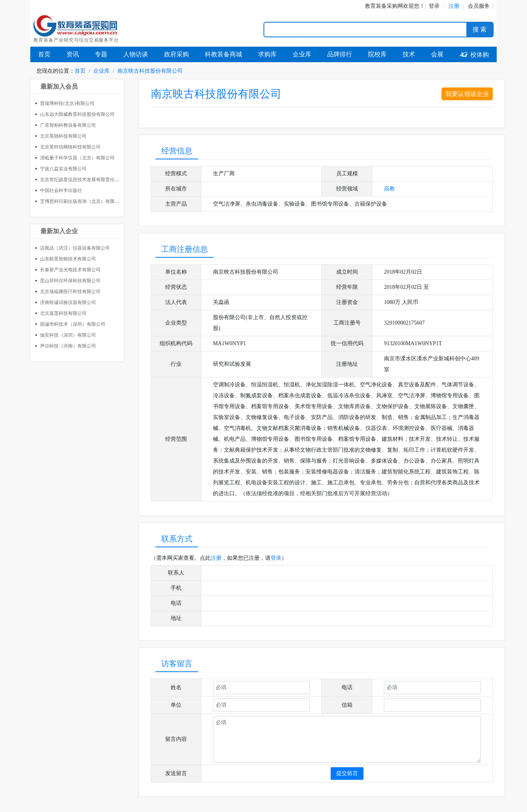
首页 (44, 54)
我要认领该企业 (467, 94)
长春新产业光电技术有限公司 (70, 270)
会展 (437, 54)
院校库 (377, 54)
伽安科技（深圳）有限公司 (68, 335)
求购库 (267, 54)
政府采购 (176, 54)
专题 (101, 54)
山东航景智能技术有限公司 (68, 259)
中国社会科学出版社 (61, 190)
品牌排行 (340, 54)
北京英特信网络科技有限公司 (70, 147)
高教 (389, 189)
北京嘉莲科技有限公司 (63, 313)
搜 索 (480, 29)
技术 (409, 54)
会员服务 (479, 6)
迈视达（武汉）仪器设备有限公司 (75, 248)
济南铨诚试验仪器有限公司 (68, 302)
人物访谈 (136, 54)
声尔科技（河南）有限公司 (68, 346)
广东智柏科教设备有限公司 (68, 125)
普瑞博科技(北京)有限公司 (67, 103)
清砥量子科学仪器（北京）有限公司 (77, 158)
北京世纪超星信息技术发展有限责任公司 (82, 180)
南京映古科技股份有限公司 (150, 71)
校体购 (474, 55)
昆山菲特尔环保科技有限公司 (70, 281)
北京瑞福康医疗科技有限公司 (70, 292)
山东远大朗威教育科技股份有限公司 (77, 114)
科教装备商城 (223, 54)
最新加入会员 (59, 86)
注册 (216, 558)
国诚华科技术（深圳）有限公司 (73, 324)
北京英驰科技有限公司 (63, 136)
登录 (434, 6)
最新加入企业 (59, 231)
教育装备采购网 (384, 6)
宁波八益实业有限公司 (63, 169)
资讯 (73, 54)
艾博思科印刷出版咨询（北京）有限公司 (82, 201)
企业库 (302, 54)
